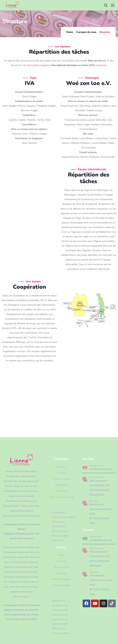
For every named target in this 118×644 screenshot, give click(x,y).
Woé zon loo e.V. (97, 61)
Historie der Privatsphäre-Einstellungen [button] (59, 526)
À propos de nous (86, 32)
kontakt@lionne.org (101, 469)
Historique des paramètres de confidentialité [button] (60, 619)
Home (70, 32)
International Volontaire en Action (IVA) (73, 65)
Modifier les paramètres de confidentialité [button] (60, 605)
